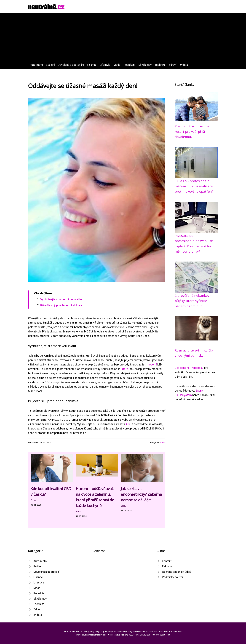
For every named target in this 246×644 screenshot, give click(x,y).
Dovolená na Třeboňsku (189, 368)
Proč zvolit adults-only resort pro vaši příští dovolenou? (192, 131)
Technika (160, 65)
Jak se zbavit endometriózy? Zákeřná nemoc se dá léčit (141, 494)
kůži (129, 424)
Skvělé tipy (145, 65)
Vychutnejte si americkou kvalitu (61, 299)
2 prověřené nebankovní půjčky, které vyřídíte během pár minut (194, 301)
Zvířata (184, 65)
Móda (117, 65)
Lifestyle (105, 65)
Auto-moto (36, 65)
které (125, 369)
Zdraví (172, 65)
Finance (92, 65)
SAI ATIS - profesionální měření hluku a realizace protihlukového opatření (194, 186)
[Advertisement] (123, 39)
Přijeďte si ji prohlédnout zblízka (61, 305)
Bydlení (50, 65)
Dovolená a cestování (71, 65)
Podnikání (129, 65)
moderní (152, 365)
